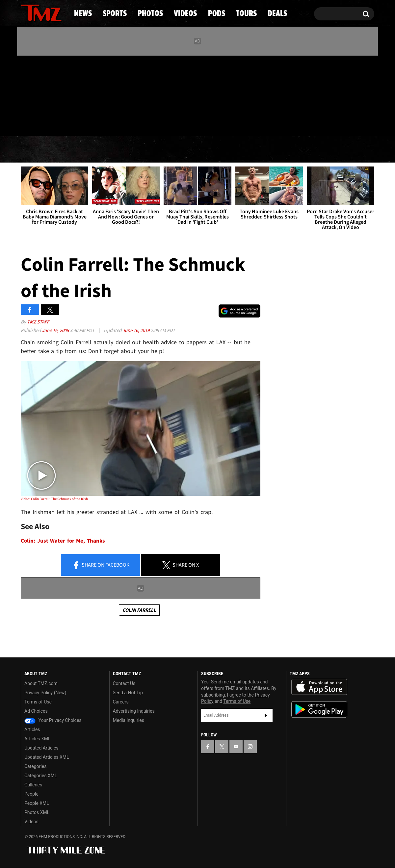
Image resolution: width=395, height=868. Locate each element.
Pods (249, 150)
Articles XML (38, 739)
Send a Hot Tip (128, 693)
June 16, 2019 (136, 330)
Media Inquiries (129, 720)
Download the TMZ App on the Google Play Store (319, 710)
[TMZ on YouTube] (236, 747)
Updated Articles (41, 748)
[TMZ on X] (36, 95)
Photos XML (37, 812)
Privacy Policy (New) (45, 693)
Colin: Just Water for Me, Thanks (63, 541)
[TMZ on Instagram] (60, 94)
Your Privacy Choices (53, 720)
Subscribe (266, 715)
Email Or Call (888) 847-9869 (96, 123)
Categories (35, 766)
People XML (37, 803)
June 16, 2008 (56, 330)
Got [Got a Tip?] (42, 123)
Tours (296, 150)
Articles (32, 729)
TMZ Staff (38, 322)
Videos (199, 150)
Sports (87, 150)
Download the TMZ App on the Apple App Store (319, 687)
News (37, 150)
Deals (346, 150)
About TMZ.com (41, 683)
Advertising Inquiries (134, 711)
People (31, 794)
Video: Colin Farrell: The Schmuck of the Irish (54, 499)
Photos (144, 150)
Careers (121, 702)
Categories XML (41, 776)
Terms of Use (38, 702)
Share (101, 565)
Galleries (33, 785)
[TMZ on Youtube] (47, 94)
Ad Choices (36, 711)
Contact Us (124, 683)
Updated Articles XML (47, 757)
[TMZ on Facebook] (26, 95)
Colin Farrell (139, 610)
